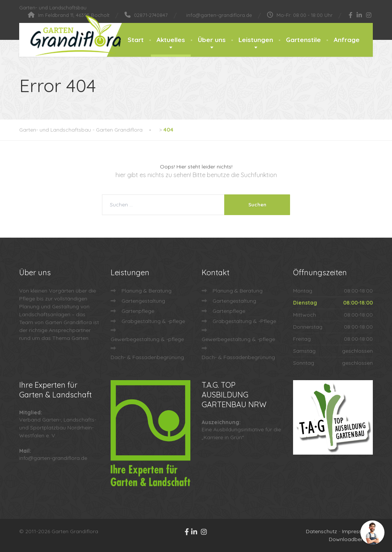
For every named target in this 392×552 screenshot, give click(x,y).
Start (136, 40)
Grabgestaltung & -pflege (153, 321)
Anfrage (347, 40)
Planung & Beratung (147, 291)
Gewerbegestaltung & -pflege (147, 339)
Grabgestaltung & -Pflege (244, 321)
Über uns (212, 40)
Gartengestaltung (143, 301)
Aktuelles (171, 40)
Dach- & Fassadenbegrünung (147, 357)
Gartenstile (303, 40)
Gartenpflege (138, 311)
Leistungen (256, 40)
